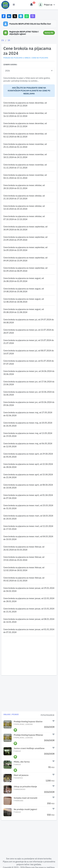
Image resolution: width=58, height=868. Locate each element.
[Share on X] (15, 16)
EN (3, 40)
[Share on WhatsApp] (27, 16)
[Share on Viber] (33, 16)
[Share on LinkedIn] (9, 16)
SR (9, 40)
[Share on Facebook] (4, 16)
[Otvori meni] (14, 5)
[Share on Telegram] (21, 16)
